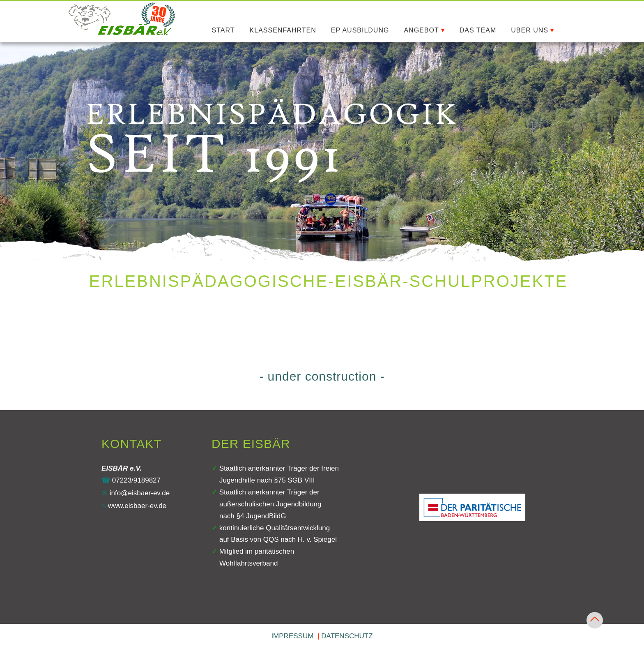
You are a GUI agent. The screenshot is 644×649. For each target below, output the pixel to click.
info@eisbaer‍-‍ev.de (136, 493)
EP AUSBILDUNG (360, 30)
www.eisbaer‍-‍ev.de (134, 506)
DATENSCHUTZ (347, 636)
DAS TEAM (478, 30)
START (223, 30)
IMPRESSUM (292, 636)
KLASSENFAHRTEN (283, 30)
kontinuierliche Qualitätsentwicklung (275, 528)
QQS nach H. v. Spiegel (300, 539)
